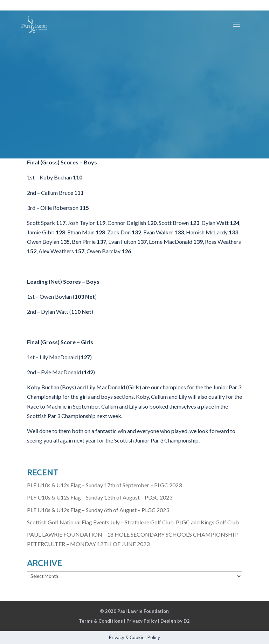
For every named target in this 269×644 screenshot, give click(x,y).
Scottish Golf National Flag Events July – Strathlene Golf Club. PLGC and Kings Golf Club (133, 522)
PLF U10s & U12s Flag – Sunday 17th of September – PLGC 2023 (104, 485)
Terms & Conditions (101, 621)
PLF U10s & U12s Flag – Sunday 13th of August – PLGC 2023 (100, 497)
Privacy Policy (142, 621)
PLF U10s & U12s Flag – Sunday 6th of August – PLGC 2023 (98, 510)
